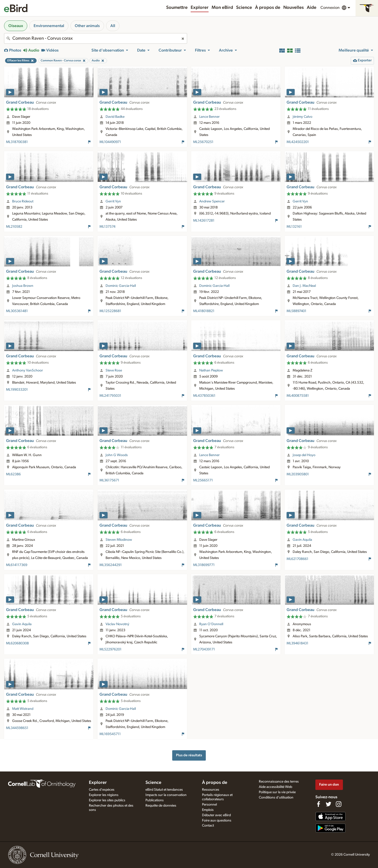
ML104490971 (110, 142)
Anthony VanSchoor (28, 370)
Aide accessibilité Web (275, 787)
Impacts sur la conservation (166, 795)
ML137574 (107, 227)
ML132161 (294, 227)
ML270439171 (204, 649)
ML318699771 (204, 565)
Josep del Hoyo (304, 455)
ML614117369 (17, 565)
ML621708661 (297, 559)
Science (244, 8)
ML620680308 (17, 643)
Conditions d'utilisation (276, 797)
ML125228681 (110, 311)
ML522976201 (110, 649)
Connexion (330, 8)
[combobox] (96, 38)
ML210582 (14, 227)
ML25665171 (203, 480)
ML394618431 (297, 643)
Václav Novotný (117, 624)
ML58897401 (296, 311)
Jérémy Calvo (303, 117)
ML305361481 (17, 311)
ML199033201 (17, 390)
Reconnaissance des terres (279, 782)
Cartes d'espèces (102, 790)
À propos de (268, 8)
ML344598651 (17, 728)
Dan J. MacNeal (304, 286)
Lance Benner (209, 117)
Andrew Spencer (212, 201)
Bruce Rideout (23, 201)
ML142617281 (204, 221)
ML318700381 (17, 142)
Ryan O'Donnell (211, 624)
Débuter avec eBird (216, 815)
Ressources (211, 790)
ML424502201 (298, 142)
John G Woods (117, 455)
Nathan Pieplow (211, 370)
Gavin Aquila (302, 540)
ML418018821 (204, 311)
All (113, 26)
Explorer (200, 8)
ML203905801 (298, 474)
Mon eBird (222, 8)
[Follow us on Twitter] (329, 804)
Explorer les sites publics (107, 800)
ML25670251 (203, 142)
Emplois (208, 810)
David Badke (115, 117)
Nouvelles (294, 8)
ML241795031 (110, 396)
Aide (312, 8)
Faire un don (329, 784)
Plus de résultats (189, 755)
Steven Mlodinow (119, 540)
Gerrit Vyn (113, 201)
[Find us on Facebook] (318, 804)
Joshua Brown (23, 286)
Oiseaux (16, 26)
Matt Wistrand (23, 709)
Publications (155, 800)
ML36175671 (109, 480)
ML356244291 (111, 565)
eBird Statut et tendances (164, 790)
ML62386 (13, 474)
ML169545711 (110, 734)
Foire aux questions (217, 820)
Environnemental (49, 26)
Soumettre (177, 8)
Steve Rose (114, 370)
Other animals (87, 26)
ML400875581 (298, 396)
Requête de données (161, 806)
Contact (208, 826)
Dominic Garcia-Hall (121, 286)
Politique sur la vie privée (277, 792)
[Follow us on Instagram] (339, 804)
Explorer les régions (104, 795)
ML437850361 (204, 396)
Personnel (209, 805)
